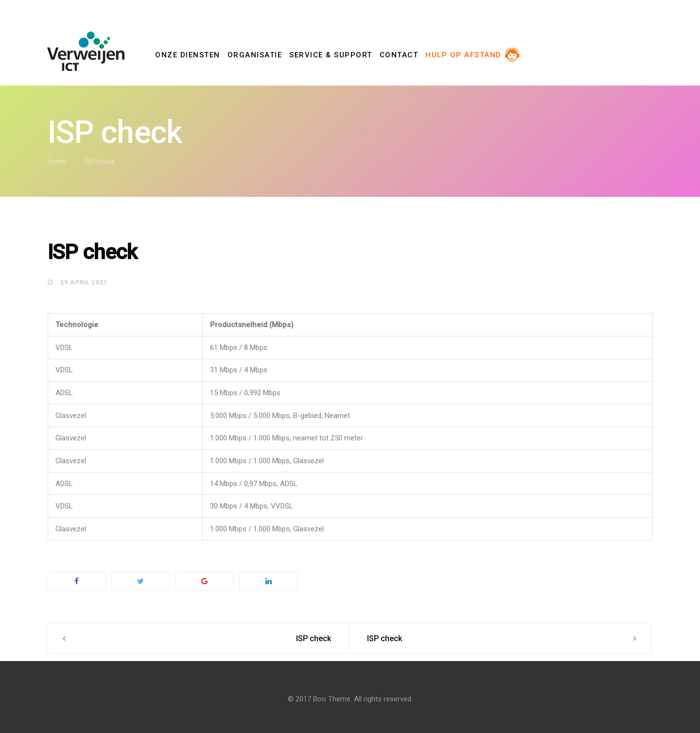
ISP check (314, 638)
